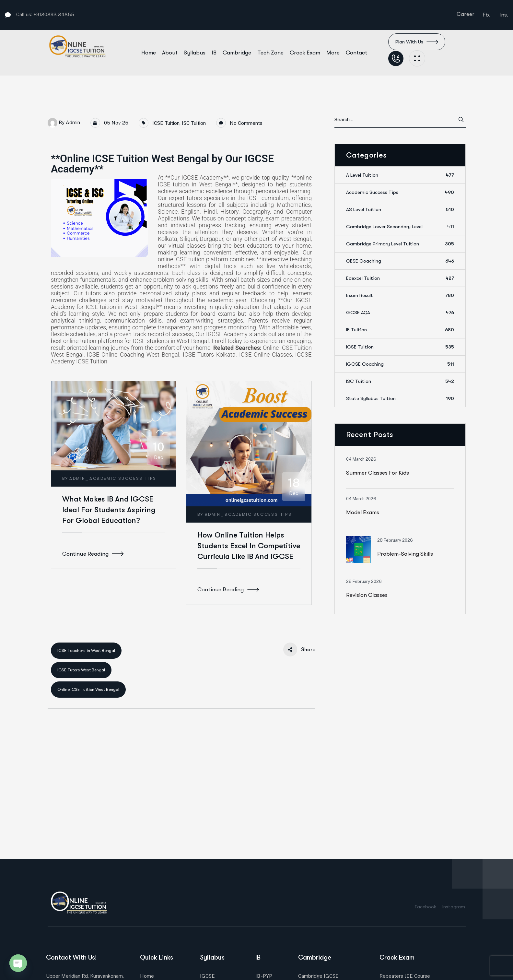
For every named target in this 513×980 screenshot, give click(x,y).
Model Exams (363, 512)
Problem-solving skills (405, 554)
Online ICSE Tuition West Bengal (88, 689)
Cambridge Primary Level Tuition (400, 244)
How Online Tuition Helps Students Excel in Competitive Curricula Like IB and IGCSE (249, 546)
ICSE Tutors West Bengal (81, 670)
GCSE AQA (400, 313)
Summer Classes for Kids (378, 473)
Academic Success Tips (123, 478)
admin (73, 122)
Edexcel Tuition (400, 278)
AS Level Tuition (400, 209)
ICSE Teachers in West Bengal (86, 650)
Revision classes (367, 595)
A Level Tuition (400, 175)
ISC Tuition (194, 123)
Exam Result (400, 295)
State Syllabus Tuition (400, 398)
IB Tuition (400, 330)
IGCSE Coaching (400, 364)
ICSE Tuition (166, 123)
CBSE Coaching (400, 261)
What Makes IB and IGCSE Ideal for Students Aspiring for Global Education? (109, 510)
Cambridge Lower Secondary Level (400, 227)
